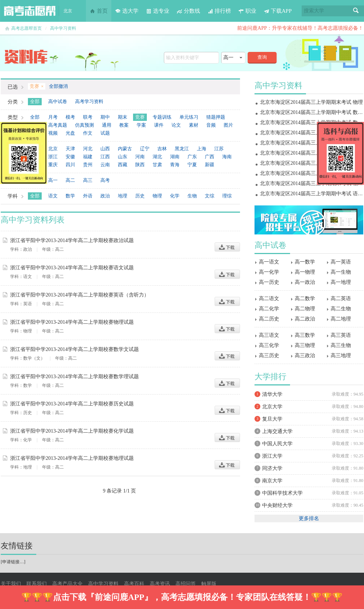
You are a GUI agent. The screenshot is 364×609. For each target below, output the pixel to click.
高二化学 (269, 309)
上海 (202, 149)
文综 (210, 196)
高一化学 (269, 272)
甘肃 (157, 165)
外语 (88, 196)
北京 (53, 149)
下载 (227, 247)
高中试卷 (58, 101)
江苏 (219, 149)
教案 (124, 125)
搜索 (356, 11)
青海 (175, 165)
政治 (105, 196)
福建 (88, 157)
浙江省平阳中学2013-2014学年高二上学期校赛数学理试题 (75, 377)
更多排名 (309, 518)
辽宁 (145, 149)
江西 (105, 157)
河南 (140, 157)
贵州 (88, 165)
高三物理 (305, 345)
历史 (140, 196)
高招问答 (186, 584)
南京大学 (272, 481)
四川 (70, 165)
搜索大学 (314, 11)
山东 (123, 157)
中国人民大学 (277, 444)
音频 (211, 125)
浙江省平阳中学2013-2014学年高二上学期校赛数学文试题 (75, 349)
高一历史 (269, 282)
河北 (88, 149)
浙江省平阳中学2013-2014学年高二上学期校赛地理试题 (72, 458)
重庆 (53, 165)
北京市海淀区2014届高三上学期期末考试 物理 (311, 102)
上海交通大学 (277, 431)
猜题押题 (216, 117)
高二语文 (269, 299)
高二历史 (269, 319)
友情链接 (17, 546)
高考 (105, 180)
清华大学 (272, 394)
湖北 (157, 157)
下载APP (278, 11)
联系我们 (37, 584)
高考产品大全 (67, 584)
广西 (210, 157)
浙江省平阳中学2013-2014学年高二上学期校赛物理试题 (72, 322)
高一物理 (305, 272)
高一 (53, 180)
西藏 (123, 165)
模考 (70, 117)
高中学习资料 (63, 28)
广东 (192, 157)
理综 (227, 196)
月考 (53, 117)
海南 (227, 157)
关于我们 (11, 584)
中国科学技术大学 (282, 493)
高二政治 (305, 319)
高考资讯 (160, 584)
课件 (159, 125)
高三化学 (269, 345)
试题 (105, 133)
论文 (176, 125)
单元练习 (189, 117)
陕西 (140, 165)
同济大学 (272, 468)
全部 (35, 101)
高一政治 (305, 282)
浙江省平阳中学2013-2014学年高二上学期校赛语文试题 (72, 268)
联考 (88, 117)
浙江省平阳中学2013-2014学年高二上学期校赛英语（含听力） (80, 295)
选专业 (158, 11)
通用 (107, 125)
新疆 (210, 165)
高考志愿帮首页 (26, 28)
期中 (105, 117)
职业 (247, 11)
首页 (99, 11)
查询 (262, 57)
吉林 (162, 149)
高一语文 (269, 262)
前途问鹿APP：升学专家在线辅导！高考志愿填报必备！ (300, 28)
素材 (194, 125)
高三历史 (269, 355)
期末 (123, 117)
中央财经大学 (277, 505)
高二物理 (305, 309)
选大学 (127, 11)
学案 (141, 125)
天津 (70, 149)
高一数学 (305, 262)
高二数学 (305, 299)
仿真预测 (84, 125)
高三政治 (305, 355)
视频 (53, 133)
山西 (105, 149)
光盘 (70, 133)
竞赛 (140, 117)
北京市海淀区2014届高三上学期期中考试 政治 (311, 163)
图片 (228, 125)
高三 (88, 180)
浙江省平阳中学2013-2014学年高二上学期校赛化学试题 (72, 431)
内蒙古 (125, 149)
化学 (175, 196)
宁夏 (192, 165)
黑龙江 (182, 149)
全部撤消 (58, 86)
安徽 (70, 157)
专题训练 (162, 117)
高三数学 (305, 335)
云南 (105, 165)
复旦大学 (272, 419)
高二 (70, 180)
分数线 (188, 11)
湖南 (175, 157)
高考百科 (134, 584)
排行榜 (219, 11)
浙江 (53, 157)
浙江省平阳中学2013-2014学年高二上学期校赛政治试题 (72, 240)
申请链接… (13, 562)
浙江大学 (272, 456)
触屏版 (209, 584)
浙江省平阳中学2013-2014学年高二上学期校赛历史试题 (72, 404)
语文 (53, 196)
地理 (123, 196)
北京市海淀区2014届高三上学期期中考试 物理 (311, 173)
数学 (70, 196)
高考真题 (58, 125)
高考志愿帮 (30, 11)
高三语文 (269, 335)
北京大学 (272, 407)
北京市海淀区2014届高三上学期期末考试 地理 (311, 133)
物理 (157, 196)
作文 (88, 133)
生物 (192, 196)
